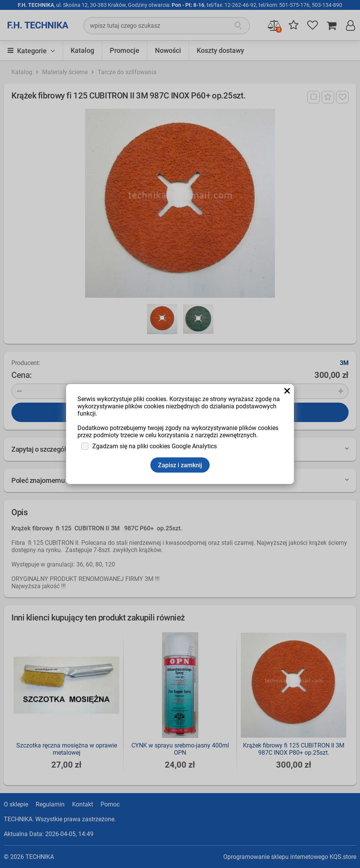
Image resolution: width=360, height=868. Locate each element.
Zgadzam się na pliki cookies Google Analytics (155, 446)
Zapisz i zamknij (180, 465)
